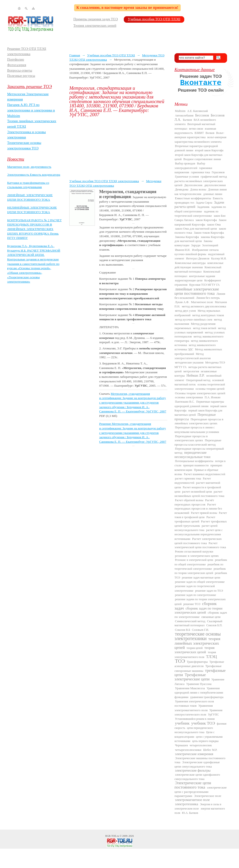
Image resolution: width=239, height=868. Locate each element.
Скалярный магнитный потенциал (198, 623)
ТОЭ (180, 661)
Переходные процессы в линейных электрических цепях (199, 421)
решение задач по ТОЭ (209, 591)
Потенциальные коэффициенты (194, 461)
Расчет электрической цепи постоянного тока (200, 545)
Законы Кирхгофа (187, 237)
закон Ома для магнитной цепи (196, 229)
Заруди (196, 245)
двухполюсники (215, 185)
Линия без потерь (208, 298)
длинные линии (213, 194)
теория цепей (195, 648)
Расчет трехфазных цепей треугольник (201, 523)
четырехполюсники (188, 750)
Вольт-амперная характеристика (199, 135)
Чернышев (181, 745)
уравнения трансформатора (207, 697)
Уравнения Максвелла (190, 688)
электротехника (187, 804)
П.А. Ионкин (212, 397)
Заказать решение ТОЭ (30, 87)
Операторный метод (198, 380)
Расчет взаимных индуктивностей (204, 474)
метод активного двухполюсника (204, 306)
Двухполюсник (193, 185)
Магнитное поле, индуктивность (29, 167)
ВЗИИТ (199, 133)
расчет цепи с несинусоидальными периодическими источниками (198, 534)
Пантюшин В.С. (185, 402)
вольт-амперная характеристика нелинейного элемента (200, 139)
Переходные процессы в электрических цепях (191, 438)
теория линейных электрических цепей (197, 643)
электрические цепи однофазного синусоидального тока (197, 777)
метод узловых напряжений (200, 330)
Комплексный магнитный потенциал (198, 269)
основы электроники (189, 397)
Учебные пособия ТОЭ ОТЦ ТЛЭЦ (154, 19)
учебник (182, 723)
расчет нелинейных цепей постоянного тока (199, 494)
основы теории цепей (210, 389)
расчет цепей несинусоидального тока (196, 528)
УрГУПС (213, 715)
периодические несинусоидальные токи (192, 455)
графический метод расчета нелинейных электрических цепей (201, 181)
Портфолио (16, 59)
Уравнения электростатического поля (198, 712)
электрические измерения (194, 754)
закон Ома (214, 224)
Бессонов (202, 115)
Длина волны (198, 189)
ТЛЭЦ (211, 657)
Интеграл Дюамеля (198, 258)
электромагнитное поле (192, 800)
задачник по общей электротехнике (200, 209)
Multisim (180, 111)
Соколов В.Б (183, 630)
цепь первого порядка (205, 741)
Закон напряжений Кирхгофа (200, 222)
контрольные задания (202, 276)
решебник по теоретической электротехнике (199, 567)
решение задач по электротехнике (196, 595)
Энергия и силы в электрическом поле (198, 806)
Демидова (182, 189)
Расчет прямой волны (204, 513)
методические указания (189, 363)
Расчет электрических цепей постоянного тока (198, 541)
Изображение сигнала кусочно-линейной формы (197, 252)
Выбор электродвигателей (190, 166)
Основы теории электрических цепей (200, 393)
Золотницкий (210, 245)
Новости (16, 159)
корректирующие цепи (189, 280)
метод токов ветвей (204, 328)
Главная (75, 55)
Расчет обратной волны (189, 500)
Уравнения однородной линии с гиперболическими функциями (199, 693)
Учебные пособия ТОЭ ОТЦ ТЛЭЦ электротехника (104, 181)
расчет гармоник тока (188, 479)
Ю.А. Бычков (190, 813)
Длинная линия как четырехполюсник (201, 192)
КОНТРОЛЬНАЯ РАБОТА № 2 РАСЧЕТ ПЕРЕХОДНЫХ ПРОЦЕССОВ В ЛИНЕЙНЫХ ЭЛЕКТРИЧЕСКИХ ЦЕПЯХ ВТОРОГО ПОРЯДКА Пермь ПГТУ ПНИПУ (34, 229)
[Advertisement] (118, 148)
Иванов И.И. (183, 250)
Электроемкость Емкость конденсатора (34, 175)
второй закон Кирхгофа (209, 150)
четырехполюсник (201, 745)
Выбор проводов (185, 163)
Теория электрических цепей (95, 26)
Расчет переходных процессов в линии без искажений (198, 509)
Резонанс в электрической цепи (194, 560)
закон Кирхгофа (206, 220)
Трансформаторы (197, 662)
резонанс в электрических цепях (197, 556)
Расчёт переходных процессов (194, 502)
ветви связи (196, 129)
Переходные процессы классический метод (198, 442)
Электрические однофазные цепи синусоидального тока (197, 764)
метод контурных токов (208, 315)
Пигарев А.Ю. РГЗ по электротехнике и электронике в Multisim (31, 110)
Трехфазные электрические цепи (192, 677)
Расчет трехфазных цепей (195, 519)
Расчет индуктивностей (193, 481)
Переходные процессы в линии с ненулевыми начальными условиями (197, 430)
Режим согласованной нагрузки (194, 552)
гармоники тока (201, 172)
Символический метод (190, 621)
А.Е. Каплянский (197, 111)
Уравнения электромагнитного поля (194, 708)
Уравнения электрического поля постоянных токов (194, 704)
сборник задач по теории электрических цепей (198, 610)
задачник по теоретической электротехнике (196, 214)
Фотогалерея (17, 65)
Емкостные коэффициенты (193, 198)
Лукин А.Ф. (182, 302)
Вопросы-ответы (20, 70)
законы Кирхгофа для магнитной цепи (199, 239)
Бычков (187, 120)
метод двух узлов (185, 311)
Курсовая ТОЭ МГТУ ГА (204, 285)
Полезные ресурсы (21, 76)
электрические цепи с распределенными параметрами (201, 792)
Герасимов (218, 172)
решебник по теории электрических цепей (200, 571)
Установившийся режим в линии (195, 719)
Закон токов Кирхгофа (209, 233)
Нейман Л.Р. (196, 375)
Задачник (203, 207)
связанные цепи (211, 617)
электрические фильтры (193, 770)
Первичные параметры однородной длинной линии (199, 404)
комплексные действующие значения (199, 265)
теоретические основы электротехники (198, 636)
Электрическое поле (207, 796)
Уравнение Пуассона (199, 684)
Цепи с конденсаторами (195, 734)
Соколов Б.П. (214, 625)
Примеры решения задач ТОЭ (96, 19)
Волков (210, 133)
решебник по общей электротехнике (201, 562)
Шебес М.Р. (210, 750)
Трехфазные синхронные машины (198, 668)
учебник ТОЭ (203, 723)
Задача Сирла (204, 203)
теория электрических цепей (194, 650)
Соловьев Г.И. (200, 630)
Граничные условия (187, 177)
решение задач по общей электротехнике (200, 582)
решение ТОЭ (192, 604)
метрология (191, 371)
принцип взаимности (196, 465)
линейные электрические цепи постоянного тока (197, 291)
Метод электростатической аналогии (193, 356)
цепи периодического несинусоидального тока (194, 730)
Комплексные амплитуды (190, 263)
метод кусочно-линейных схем (194, 320)
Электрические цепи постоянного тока (193, 785)
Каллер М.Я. (219, 258)
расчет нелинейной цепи (197, 492)
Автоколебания (184, 116)
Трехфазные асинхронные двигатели (199, 664)
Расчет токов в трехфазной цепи (201, 515)
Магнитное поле (202, 302)
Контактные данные (195, 70)
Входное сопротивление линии (202, 159)
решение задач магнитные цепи (201, 578)
